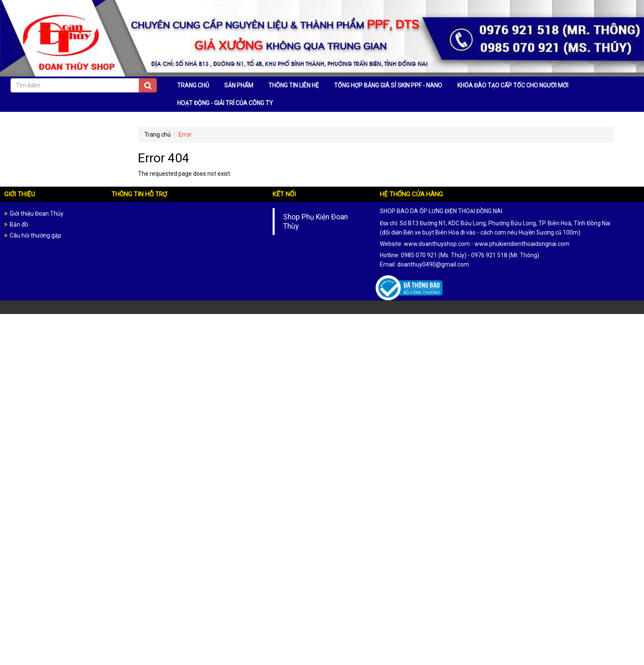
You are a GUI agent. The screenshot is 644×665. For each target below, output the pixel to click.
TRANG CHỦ (193, 85)
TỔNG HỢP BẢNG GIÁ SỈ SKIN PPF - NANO (388, 85)
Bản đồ (19, 224)
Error (185, 135)
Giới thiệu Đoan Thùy (37, 214)
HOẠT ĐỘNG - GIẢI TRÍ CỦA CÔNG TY (225, 103)
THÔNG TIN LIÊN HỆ (294, 85)
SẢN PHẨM (239, 85)
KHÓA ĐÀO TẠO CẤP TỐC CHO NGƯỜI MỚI (513, 85)
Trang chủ (158, 135)
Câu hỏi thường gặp (36, 235)
